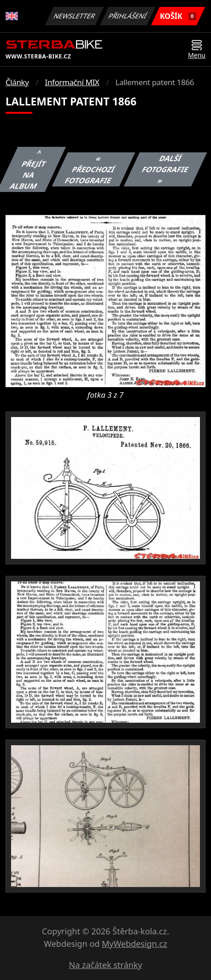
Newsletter (74, 16)
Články (17, 82)
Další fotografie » (165, 169)
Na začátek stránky (106, 965)
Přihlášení (127, 16)
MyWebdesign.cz (135, 944)
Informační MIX (72, 82)
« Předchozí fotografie (90, 169)
